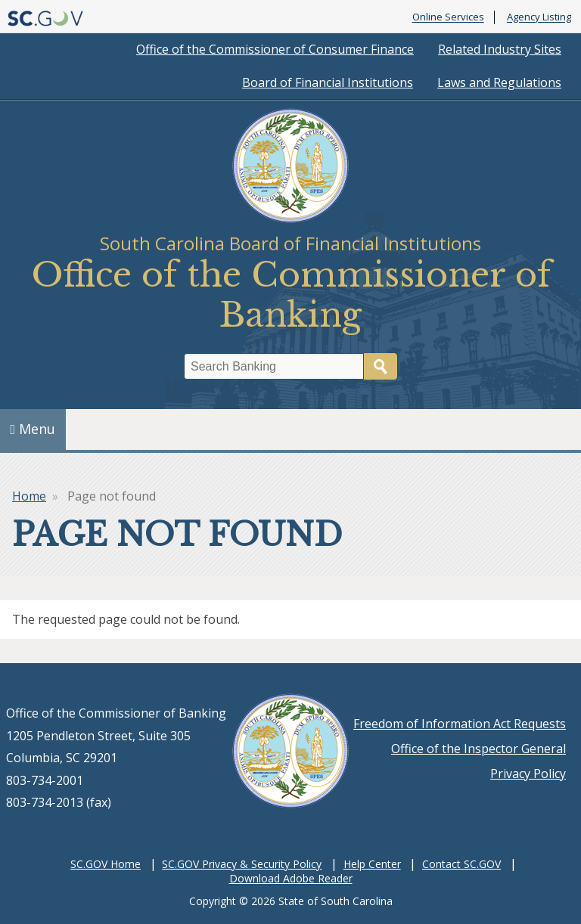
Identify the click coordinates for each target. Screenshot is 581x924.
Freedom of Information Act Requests (460, 724)
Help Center (372, 864)
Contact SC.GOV (461, 864)
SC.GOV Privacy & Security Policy (242, 864)
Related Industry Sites (500, 49)
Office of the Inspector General (478, 749)
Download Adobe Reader (291, 878)
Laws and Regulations (499, 82)
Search (381, 366)
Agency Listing (539, 17)
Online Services (448, 17)
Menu (33, 429)
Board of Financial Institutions (328, 82)
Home (29, 496)
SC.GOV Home (106, 864)
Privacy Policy (528, 774)
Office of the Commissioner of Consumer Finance (275, 49)
